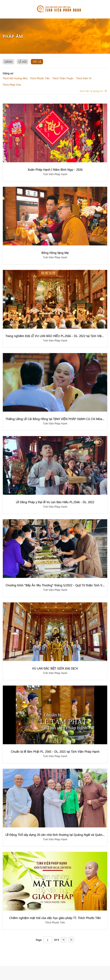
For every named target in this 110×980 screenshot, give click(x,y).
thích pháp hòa (12, 85)
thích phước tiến (40, 78)
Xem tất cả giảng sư (91, 91)
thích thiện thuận (63, 78)
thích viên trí (84, 78)
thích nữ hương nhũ (15, 78)
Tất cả (37, 62)
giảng (8, 62)
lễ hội (22, 62)
